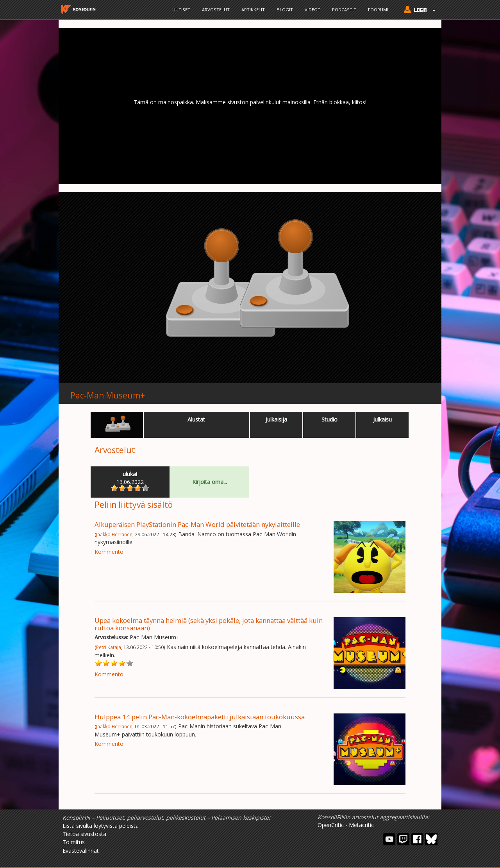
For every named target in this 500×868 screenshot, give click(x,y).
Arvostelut (216, 10)
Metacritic (361, 825)
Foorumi (378, 10)
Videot (312, 10)
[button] (418, 11)
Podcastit (344, 10)
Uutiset (181, 10)
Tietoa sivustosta (84, 834)
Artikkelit (253, 10)
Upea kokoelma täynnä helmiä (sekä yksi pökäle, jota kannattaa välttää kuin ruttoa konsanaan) (209, 624)
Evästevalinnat (81, 851)
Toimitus (74, 842)
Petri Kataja (109, 647)
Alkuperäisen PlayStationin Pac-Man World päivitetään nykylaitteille (197, 524)
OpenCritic (331, 825)
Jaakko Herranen (114, 534)
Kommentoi (110, 552)
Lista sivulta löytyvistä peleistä (101, 826)
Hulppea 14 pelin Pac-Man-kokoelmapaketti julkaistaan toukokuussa (200, 717)
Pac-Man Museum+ (108, 395)
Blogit (285, 10)
